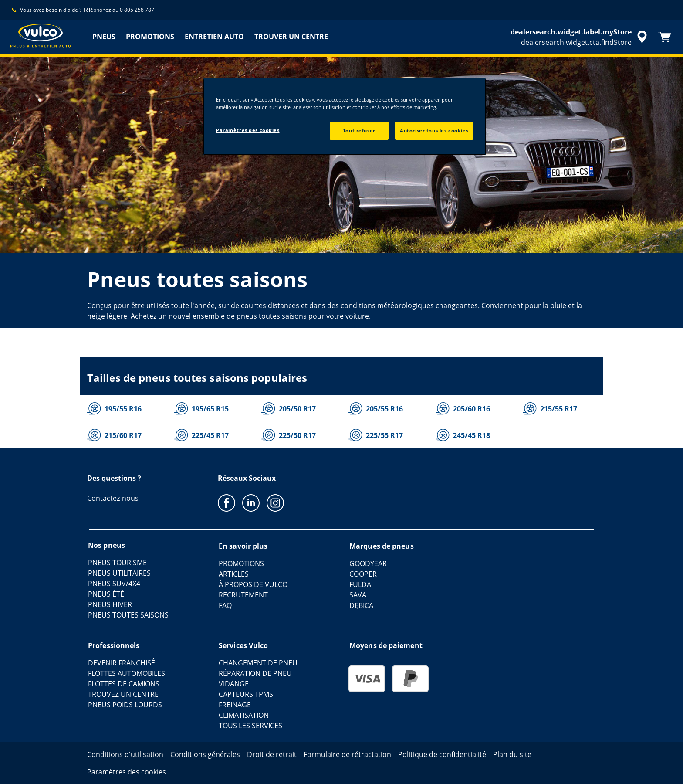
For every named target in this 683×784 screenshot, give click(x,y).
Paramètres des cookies (248, 130)
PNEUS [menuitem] (104, 37)
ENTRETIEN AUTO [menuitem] (214, 37)
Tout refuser (359, 131)
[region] (345, 117)
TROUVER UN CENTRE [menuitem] (291, 37)
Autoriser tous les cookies (434, 131)
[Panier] (665, 37)
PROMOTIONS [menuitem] (150, 37)
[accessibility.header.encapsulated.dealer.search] (580, 37)
